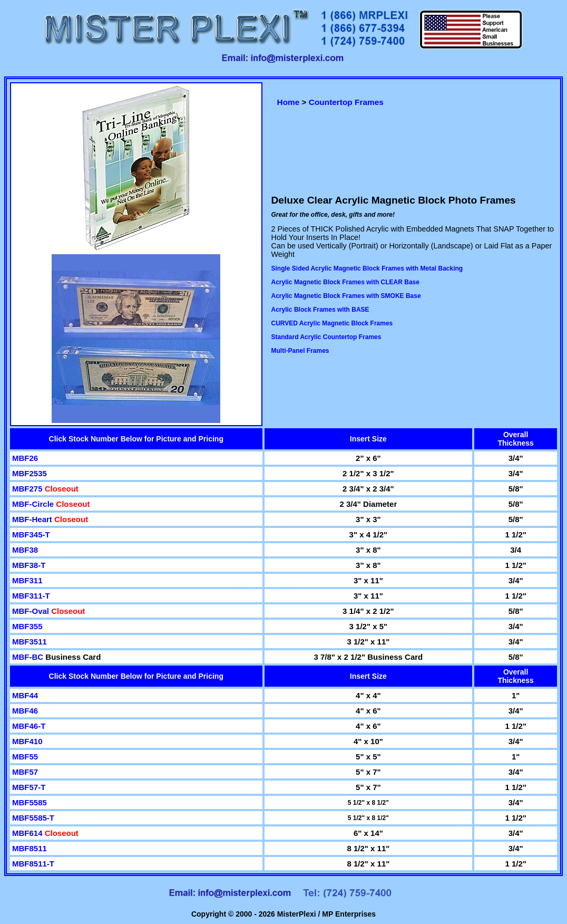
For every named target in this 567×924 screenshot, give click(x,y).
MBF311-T (31, 596)
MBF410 (27, 741)
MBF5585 (30, 802)
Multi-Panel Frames (300, 351)
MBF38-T (29, 565)
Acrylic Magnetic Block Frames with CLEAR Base (345, 282)
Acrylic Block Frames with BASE (320, 310)
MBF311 (27, 580)
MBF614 (28, 833)
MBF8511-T (33, 864)
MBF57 (25, 772)
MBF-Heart (33, 519)
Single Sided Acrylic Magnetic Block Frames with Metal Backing (367, 268)
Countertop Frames (346, 102)
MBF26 (25, 458)
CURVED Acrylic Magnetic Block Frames (332, 323)
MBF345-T (31, 535)
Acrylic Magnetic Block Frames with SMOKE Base (346, 296)
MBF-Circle (34, 504)
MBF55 (25, 757)
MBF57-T (29, 787)
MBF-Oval (32, 611)
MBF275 (28, 489)
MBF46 (25, 711)
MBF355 (27, 626)
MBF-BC (29, 657)
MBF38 (25, 550)
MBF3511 (30, 642)
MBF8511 (30, 848)
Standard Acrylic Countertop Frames (326, 337)
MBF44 (25, 695)
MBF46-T (29, 726)
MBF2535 (30, 473)
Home (289, 102)
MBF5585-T (33, 818)
